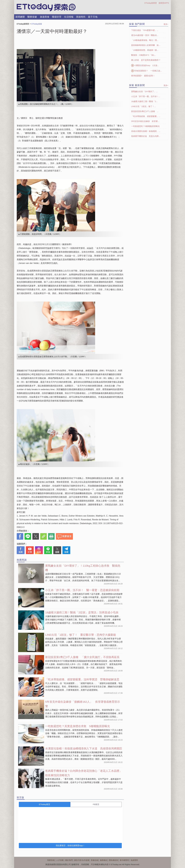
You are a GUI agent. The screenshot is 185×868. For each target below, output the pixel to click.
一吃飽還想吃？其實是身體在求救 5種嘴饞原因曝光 (78, 726)
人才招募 (60, 860)
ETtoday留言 (45, 804)
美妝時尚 (81, 17)
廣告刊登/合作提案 (82, 860)
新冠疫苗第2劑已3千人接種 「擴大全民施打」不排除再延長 (82, 657)
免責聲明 (134, 860)
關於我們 (69, 860)
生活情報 (69, 17)
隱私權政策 (113, 860)
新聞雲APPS (164, 3)
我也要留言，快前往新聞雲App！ (70, 845)
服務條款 (104, 860)
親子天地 (93, 17)
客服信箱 (95, 860)
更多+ (166, 24)
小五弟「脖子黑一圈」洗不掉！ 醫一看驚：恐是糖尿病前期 (82, 590)
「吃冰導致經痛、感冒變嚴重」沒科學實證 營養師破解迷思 (82, 679)
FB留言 (96, 804)
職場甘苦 (57, 17)
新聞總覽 (20, 17)
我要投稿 (51, 860)
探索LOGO (46, 7)
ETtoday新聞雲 (151, 3)
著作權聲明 (124, 860)
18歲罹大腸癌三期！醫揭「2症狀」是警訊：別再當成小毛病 (82, 612)
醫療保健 (32, 17)
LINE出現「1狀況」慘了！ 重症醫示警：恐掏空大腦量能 (81, 635)
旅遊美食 (45, 17)
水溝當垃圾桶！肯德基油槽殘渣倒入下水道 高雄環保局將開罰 (84, 748)
